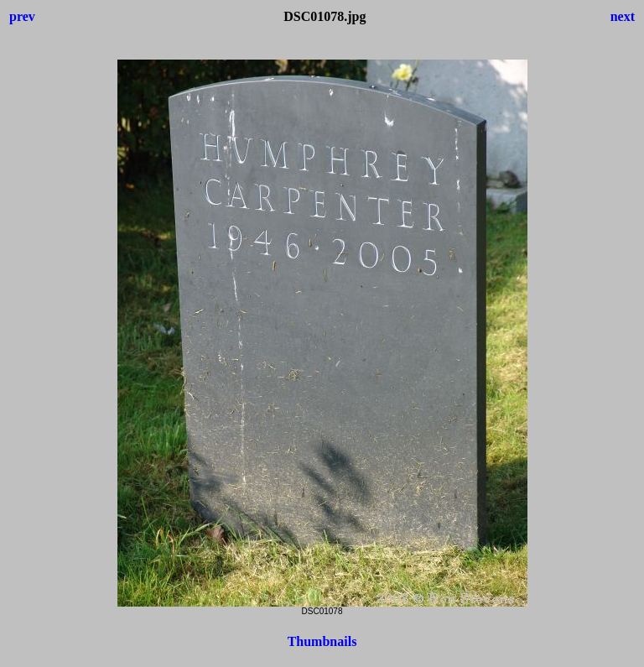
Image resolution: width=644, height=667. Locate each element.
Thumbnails (322, 641)
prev (22, 16)
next (623, 16)
